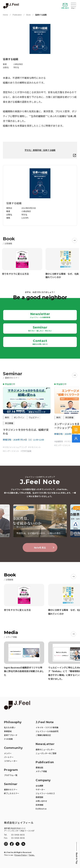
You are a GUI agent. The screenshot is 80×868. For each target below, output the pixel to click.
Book (29, 15)
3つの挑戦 (8, 739)
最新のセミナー (11, 789)
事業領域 (8, 731)
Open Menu (73, 5)
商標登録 (39, 797)
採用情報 (39, 805)
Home (5, 15)
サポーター (40, 789)
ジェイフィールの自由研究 (47, 731)
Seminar (40, 329)
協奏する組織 (41, 15)
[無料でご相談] (76, 439)
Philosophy (13, 722)
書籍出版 (39, 767)
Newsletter (40, 315)
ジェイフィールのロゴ (45, 793)
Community (13, 748)
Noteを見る (40, 548)
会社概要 (39, 786)
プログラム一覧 (11, 775)
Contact (40, 342)
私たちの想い (10, 727)
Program (11, 770)
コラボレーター (11, 761)
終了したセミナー (12, 793)
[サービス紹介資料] (76, 430)
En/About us (41, 809)
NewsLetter (45, 744)
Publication (17, 15)
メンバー (8, 753)
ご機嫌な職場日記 (43, 735)
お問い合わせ (65, 8)
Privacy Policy (21, 855)
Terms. (32, 855)
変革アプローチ (11, 735)
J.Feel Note (45, 722)
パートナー (9, 757)
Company (43, 780)
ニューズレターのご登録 (46, 753)
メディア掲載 (41, 771)
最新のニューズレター (45, 749)
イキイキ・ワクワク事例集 (47, 727)
